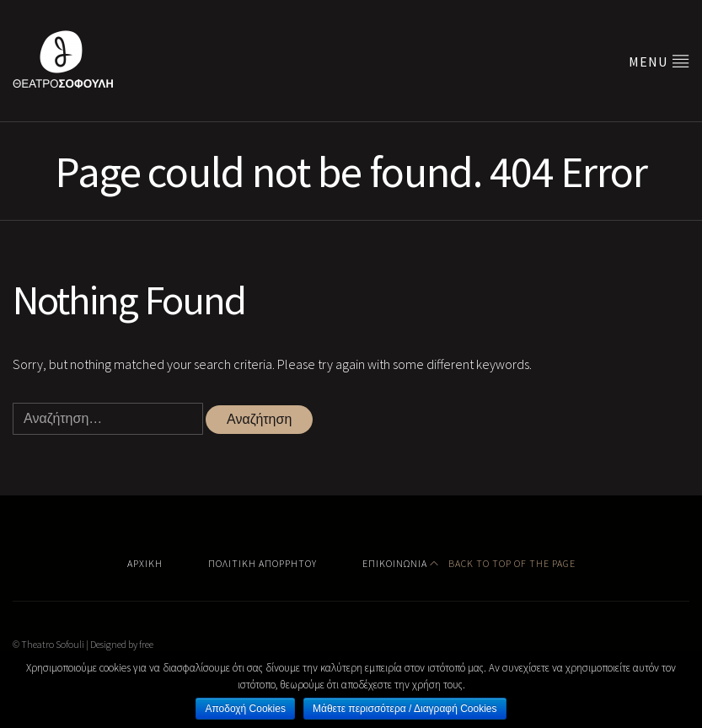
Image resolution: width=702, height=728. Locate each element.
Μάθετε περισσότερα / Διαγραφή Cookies (405, 709)
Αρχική (145, 563)
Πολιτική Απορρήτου (263, 563)
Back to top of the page (503, 563)
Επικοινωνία (395, 563)
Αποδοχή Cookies (245, 709)
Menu (659, 61)
